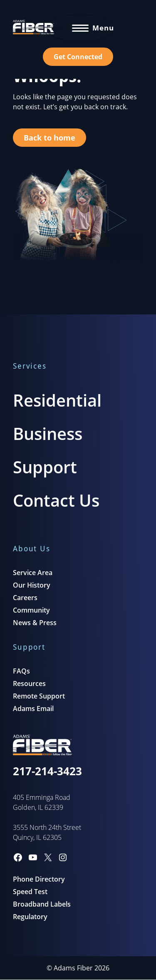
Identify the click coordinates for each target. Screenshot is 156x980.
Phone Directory (39, 879)
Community (31, 610)
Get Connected (78, 57)
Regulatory (30, 917)
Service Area (33, 573)
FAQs (21, 671)
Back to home (50, 138)
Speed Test (30, 892)
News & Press (35, 623)
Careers (25, 598)
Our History (32, 585)
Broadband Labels (42, 904)
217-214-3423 (47, 771)
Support (45, 467)
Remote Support (39, 696)
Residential (57, 400)
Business (48, 433)
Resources (29, 683)
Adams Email (33, 709)
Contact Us (56, 500)
